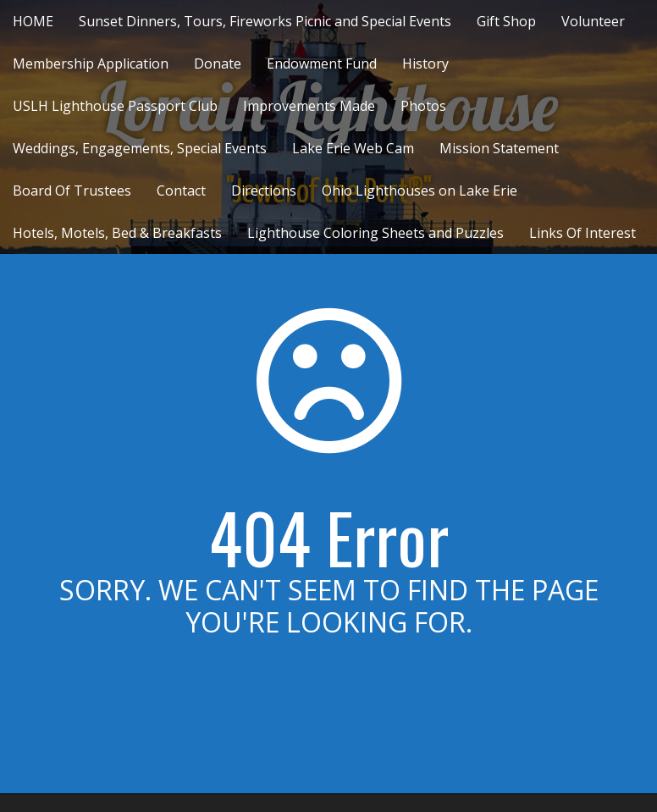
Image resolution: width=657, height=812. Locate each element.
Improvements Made (309, 106)
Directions (264, 191)
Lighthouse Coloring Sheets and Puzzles (375, 233)
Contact (181, 191)
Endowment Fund (322, 64)
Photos (423, 106)
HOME (33, 21)
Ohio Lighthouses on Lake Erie (420, 191)
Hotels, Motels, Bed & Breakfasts (117, 233)
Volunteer (593, 21)
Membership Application (91, 64)
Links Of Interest (582, 233)
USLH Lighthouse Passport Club (115, 106)
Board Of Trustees (72, 191)
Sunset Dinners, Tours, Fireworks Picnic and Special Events (265, 21)
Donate (218, 64)
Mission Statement (499, 148)
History (425, 64)
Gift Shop (506, 21)
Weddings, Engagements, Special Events (140, 148)
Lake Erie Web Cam (353, 148)
